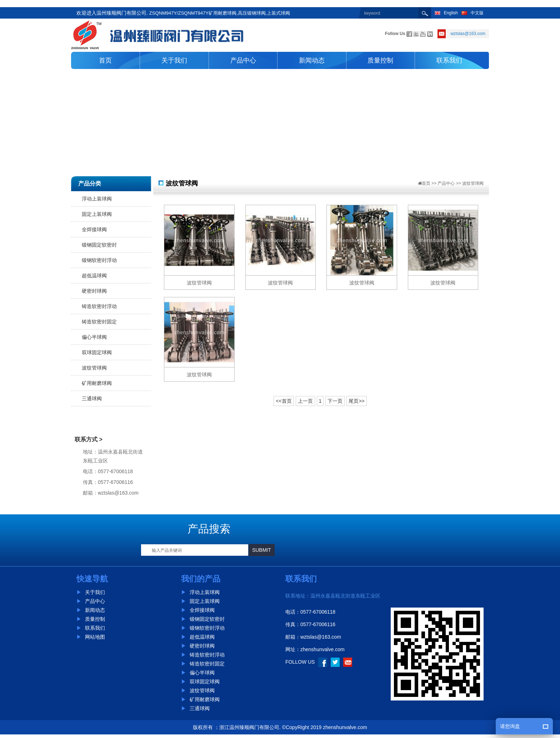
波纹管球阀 (94, 368)
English (446, 13)
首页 (105, 60)
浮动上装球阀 (97, 199)
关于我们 (174, 60)
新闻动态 (312, 60)
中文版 (472, 13)
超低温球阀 (94, 276)
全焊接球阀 (94, 229)
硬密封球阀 (94, 291)
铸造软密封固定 (99, 322)
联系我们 (449, 60)
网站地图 (91, 637)
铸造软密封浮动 (99, 306)
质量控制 (380, 60)
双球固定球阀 (97, 352)
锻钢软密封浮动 (99, 260)
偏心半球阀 (94, 337)
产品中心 (243, 60)
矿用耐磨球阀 (97, 383)
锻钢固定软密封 (99, 245)
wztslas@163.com (321, 637)
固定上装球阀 (97, 214)
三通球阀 (92, 398)
